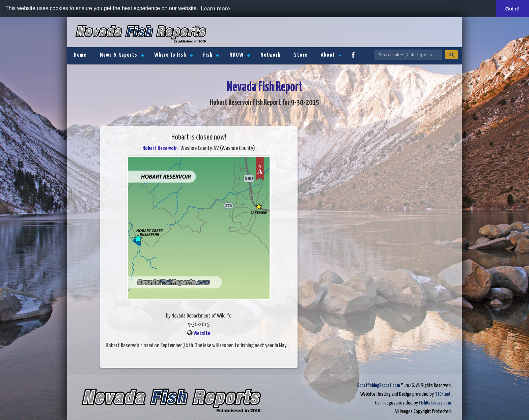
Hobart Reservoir (160, 148)
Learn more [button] (215, 9)
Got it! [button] (512, 9)
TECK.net (443, 394)
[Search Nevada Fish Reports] (408, 55)
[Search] (452, 55)
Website (202, 334)
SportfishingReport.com (378, 385)
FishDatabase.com (435, 403)
